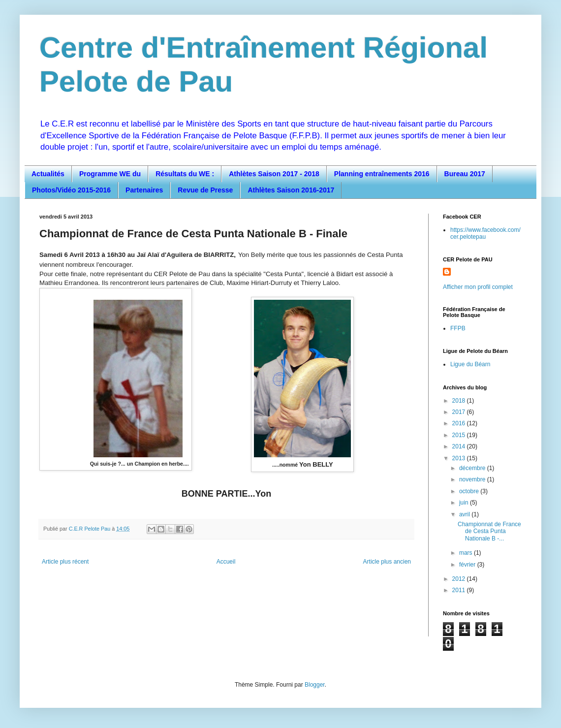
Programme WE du (110, 174)
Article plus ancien (387, 562)
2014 (460, 446)
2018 (460, 401)
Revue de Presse (205, 190)
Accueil (226, 562)
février (468, 565)
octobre (470, 491)
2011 (460, 590)
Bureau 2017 (465, 174)
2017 (460, 412)
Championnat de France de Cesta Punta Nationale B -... (489, 531)
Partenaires (144, 190)
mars (467, 553)
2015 (460, 435)
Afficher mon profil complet (478, 287)
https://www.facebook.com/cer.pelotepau (485, 233)
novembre (473, 479)
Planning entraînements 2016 (382, 174)
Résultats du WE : (185, 174)
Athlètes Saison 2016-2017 (291, 190)
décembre (473, 468)
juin (465, 503)
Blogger (315, 685)
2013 (460, 458)
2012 (460, 579)
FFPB (458, 328)
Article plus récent (65, 562)
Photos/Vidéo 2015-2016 (71, 190)
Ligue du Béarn (470, 364)
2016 (460, 423)
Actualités (48, 174)
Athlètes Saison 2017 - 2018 (274, 174)
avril (465, 514)
